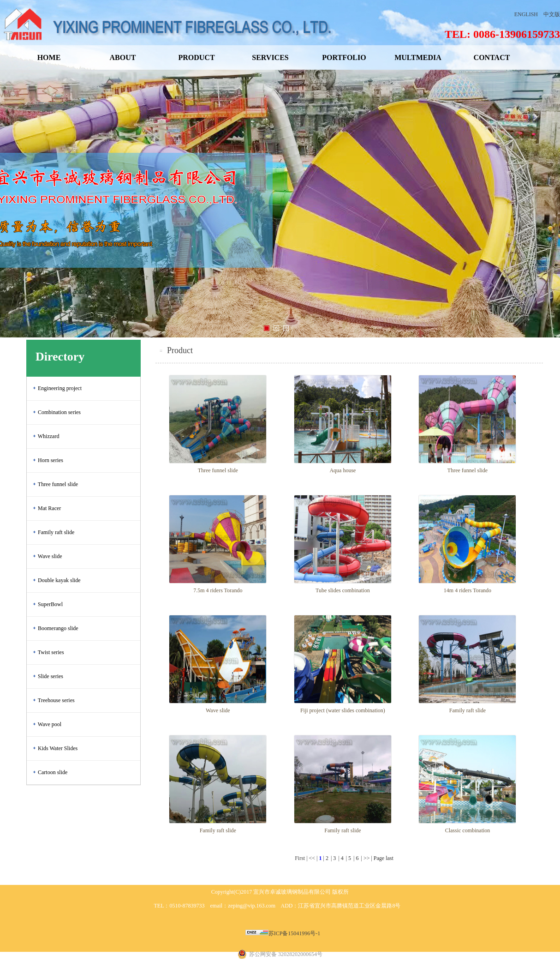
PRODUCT (196, 57)
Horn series (51, 460)
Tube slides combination (343, 590)
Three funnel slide (58, 484)
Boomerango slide (58, 628)
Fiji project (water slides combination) (343, 710)
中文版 (552, 14)
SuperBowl (50, 604)
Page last (384, 858)
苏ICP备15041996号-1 (295, 933)
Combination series (59, 412)
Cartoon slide (53, 772)
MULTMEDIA (418, 57)
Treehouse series (56, 700)
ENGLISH (526, 14)
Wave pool (50, 724)
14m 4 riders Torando (468, 590)
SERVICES (270, 57)
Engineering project (60, 388)
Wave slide (50, 556)
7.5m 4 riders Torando (218, 590)
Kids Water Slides (58, 748)
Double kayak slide (59, 580)
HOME (49, 57)
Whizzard (49, 436)
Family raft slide (56, 532)
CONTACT (492, 57)
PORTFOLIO (344, 57)
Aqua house (343, 470)
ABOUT (123, 57)
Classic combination (468, 830)
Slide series (51, 676)
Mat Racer (49, 508)
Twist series (51, 652)
